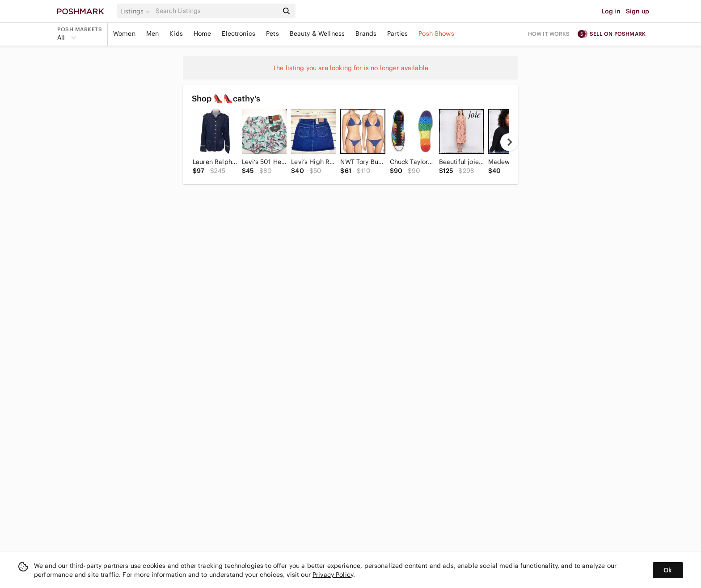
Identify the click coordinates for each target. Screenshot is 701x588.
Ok (668, 570)
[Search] (216, 11)
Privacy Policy (333, 575)
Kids (176, 34)
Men (152, 34)
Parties (397, 34)
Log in (611, 11)
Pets (272, 34)
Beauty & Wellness (317, 34)
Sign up (638, 11)
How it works (549, 34)
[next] (509, 142)
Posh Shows (436, 34)
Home (203, 34)
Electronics (239, 34)
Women (124, 34)
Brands (366, 34)
